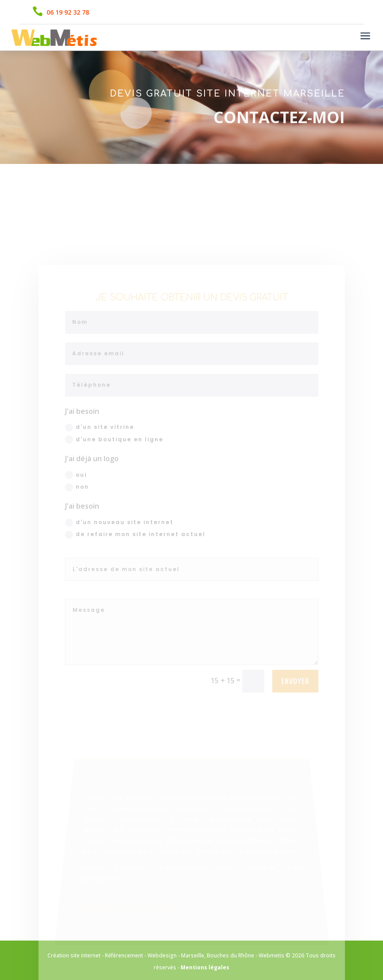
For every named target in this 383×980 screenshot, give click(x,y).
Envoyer (295, 706)
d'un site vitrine (100, 453)
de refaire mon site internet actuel (135, 560)
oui (76, 500)
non (77, 512)
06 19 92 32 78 (68, 12)
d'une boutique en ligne (114, 465)
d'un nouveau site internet (119, 548)
